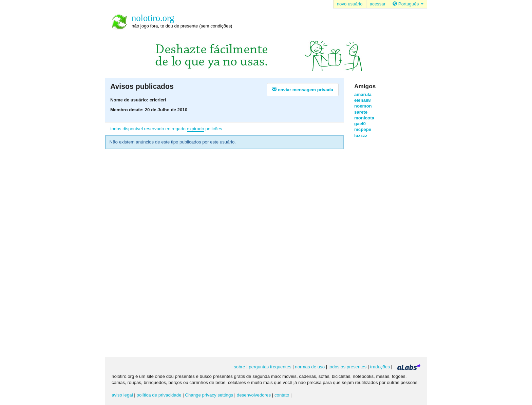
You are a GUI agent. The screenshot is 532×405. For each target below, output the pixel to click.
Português (408, 4)
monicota (364, 118)
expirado (196, 129)
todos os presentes (347, 367)
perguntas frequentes (270, 367)
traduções (380, 367)
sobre (239, 367)
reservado (154, 129)
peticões (214, 129)
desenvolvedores (254, 395)
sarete (361, 112)
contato (282, 395)
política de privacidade (159, 395)
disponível (133, 129)
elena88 (363, 100)
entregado (175, 129)
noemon (363, 106)
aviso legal (122, 395)
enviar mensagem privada (303, 90)
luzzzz (361, 136)
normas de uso (310, 367)
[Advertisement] (381, 247)
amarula (363, 94)
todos (116, 129)
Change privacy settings (209, 395)
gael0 (360, 124)
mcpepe (363, 129)
